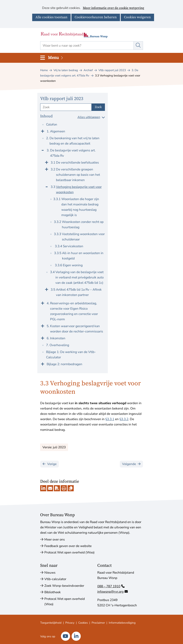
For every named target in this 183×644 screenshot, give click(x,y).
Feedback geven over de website (68, 546)
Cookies (83, 623)
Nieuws (50, 573)
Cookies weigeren (137, 17)
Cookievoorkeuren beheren (96, 17)
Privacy (70, 623)
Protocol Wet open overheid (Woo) (69, 552)
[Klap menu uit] (43, 131)
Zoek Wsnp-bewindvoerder (64, 586)
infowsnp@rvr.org (113, 592)
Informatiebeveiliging (122, 623)
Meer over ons (55, 539)
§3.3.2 (124, 419)
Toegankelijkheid (51, 623)
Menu (56, 58)
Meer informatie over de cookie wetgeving (113, 8)
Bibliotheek (53, 592)
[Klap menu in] (43, 150)
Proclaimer (98, 623)
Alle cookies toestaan (51, 17)
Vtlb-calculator (55, 579)
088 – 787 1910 (111, 586)
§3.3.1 (110, 419)
